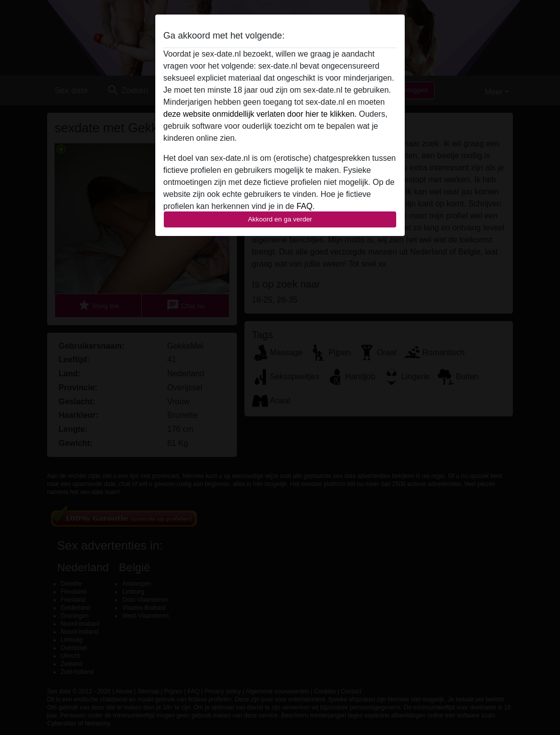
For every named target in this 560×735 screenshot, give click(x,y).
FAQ (305, 206)
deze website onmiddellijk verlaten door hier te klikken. (260, 114)
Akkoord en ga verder (280, 219)
